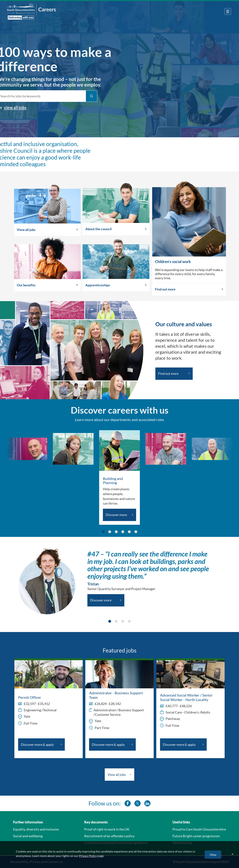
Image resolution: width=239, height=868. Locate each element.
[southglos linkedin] (147, 803)
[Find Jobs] (89, 96)
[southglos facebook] (128, 803)
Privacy (35, 862)
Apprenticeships (98, 285)
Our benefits (26, 285)
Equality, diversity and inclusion (36, 829)
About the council (98, 229)
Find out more (165, 289)
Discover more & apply (37, 745)
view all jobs (13, 108)
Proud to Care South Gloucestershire (199, 829)
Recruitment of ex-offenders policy (109, 836)
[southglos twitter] (138, 803)
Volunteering (182, 843)
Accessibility (19, 862)
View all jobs (26, 230)
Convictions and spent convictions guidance (116, 843)
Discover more (116, 515)
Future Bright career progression (196, 836)
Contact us (55, 862)
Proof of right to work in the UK (107, 829)
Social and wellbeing (28, 836)
